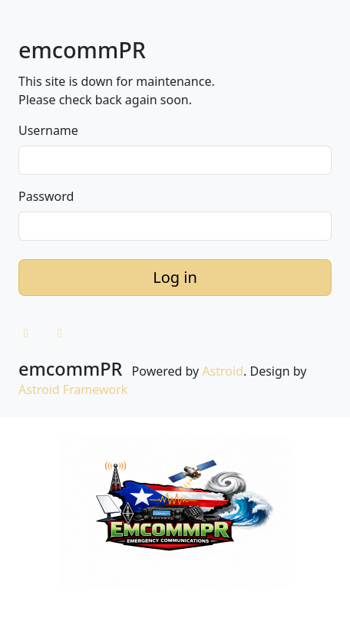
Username (48, 130)
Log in (175, 277)
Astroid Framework (73, 389)
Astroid (223, 371)
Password (46, 196)
